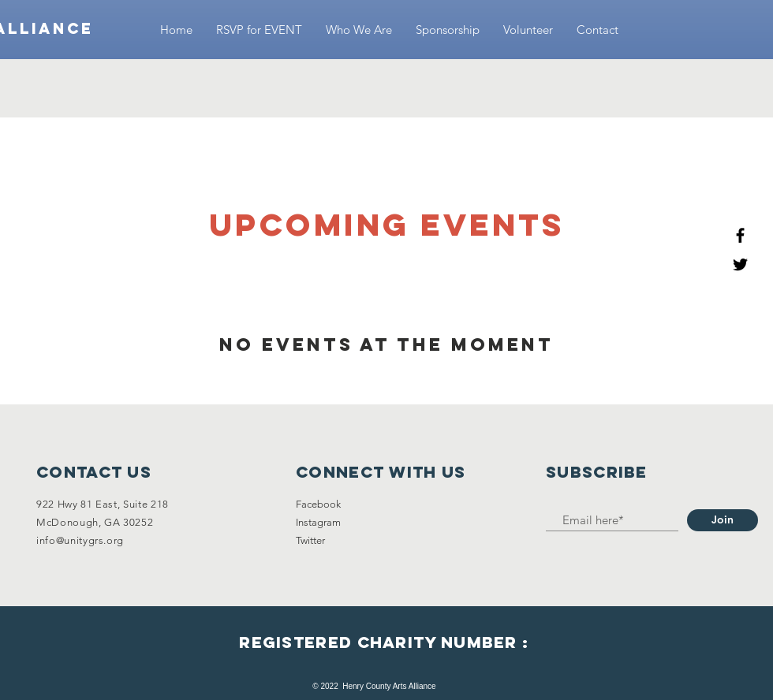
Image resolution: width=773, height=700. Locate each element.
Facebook (318, 504)
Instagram (318, 522)
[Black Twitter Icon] (740, 264)
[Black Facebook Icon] (740, 235)
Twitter (310, 540)
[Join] (723, 520)
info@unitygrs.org (80, 540)
